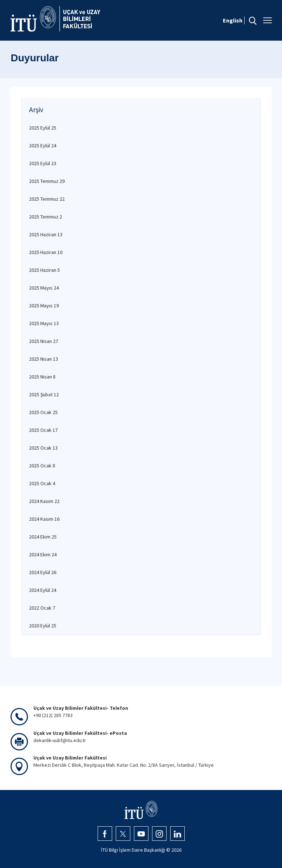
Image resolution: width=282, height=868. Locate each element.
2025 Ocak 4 (42, 483)
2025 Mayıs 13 (44, 323)
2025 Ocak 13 (43, 448)
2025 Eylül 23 (43, 163)
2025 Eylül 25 (43, 128)
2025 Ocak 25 (43, 412)
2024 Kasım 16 (44, 519)
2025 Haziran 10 (46, 252)
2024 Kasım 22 (44, 501)
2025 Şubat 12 (44, 394)
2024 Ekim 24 (43, 554)
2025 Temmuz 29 (47, 181)
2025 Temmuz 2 (46, 217)
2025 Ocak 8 (42, 466)
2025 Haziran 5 (44, 270)
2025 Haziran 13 (46, 234)
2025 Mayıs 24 (44, 288)
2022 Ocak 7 (42, 608)
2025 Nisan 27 (44, 341)
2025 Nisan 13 (44, 359)
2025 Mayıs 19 (44, 306)
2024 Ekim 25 (43, 537)
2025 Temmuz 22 (47, 199)
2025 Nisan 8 (42, 377)
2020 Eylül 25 (43, 626)
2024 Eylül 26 (43, 572)
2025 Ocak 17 (43, 430)
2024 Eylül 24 (43, 590)
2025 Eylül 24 (43, 146)
